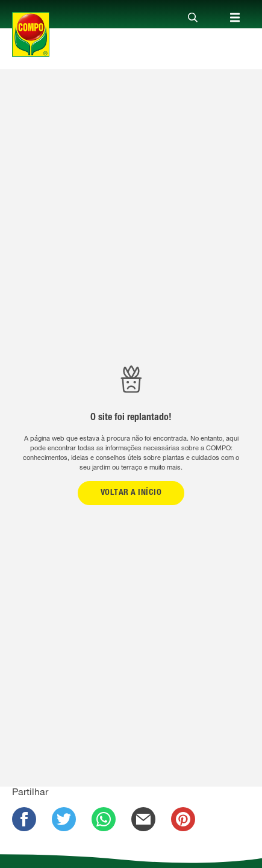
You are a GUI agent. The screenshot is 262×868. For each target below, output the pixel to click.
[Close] (193, 18)
